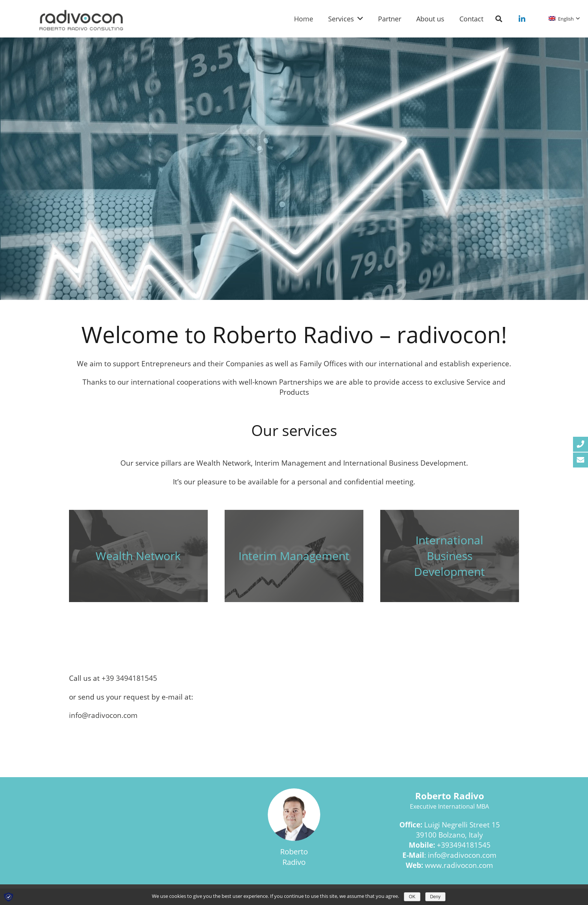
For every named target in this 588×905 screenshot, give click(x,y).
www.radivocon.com (459, 865)
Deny (435, 897)
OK (412, 897)
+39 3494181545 (129, 678)
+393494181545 (464, 845)
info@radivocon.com (462, 855)
